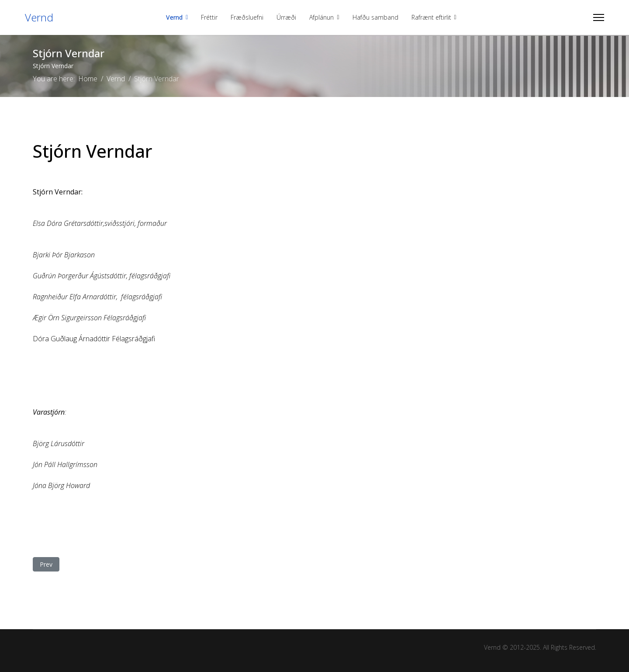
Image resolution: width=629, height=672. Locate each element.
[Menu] (599, 17)
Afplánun (321, 17)
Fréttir (209, 17)
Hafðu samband (375, 17)
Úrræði (286, 17)
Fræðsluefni (247, 17)
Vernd (39, 17)
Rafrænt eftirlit (431, 17)
